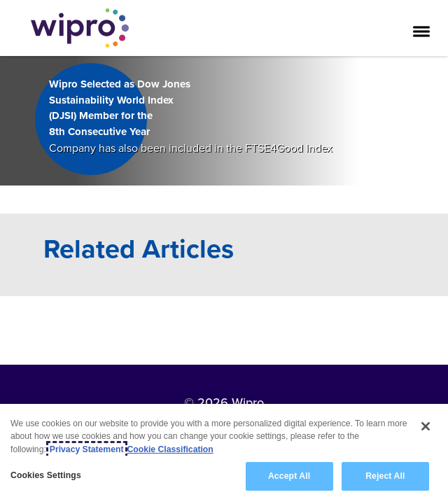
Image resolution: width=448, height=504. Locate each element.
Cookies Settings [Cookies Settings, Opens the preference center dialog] (46, 476)
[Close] (426, 427)
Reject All (385, 477)
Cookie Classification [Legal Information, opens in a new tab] (170, 449)
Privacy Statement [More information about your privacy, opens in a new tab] (87, 449)
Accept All (289, 477)
